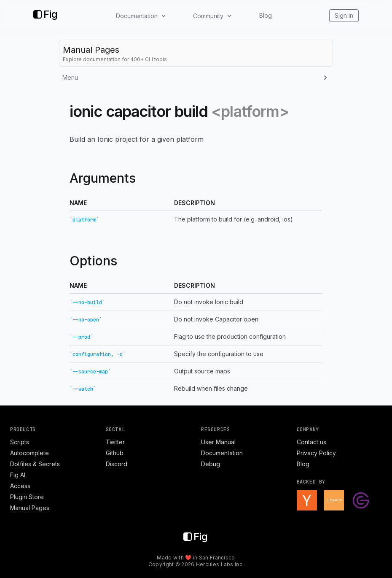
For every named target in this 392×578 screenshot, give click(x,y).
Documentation (222, 453)
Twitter (115, 442)
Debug (211, 464)
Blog (266, 15)
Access (20, 486)
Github (115, 453)
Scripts (20, 442)
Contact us (311, 442)
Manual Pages (30, 508)
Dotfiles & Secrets (35, 464)
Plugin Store (27, 497)
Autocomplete (30, 453)
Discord (117, 464)
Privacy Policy (316, 453)
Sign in (344, 15)
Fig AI (18, 475)
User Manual (218, 442)
